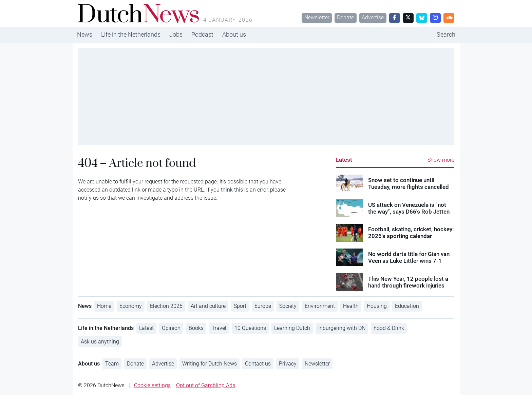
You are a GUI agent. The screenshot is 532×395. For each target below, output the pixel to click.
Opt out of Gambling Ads (206, 385)
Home (104, 306)
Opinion (171, 328)
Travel (219, 328)
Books (196, 328)
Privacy (288, 364)
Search (446, 34)
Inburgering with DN (342, 328)
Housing (377, 306)
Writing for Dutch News (210, 364)
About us (234, 34)
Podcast (202, 34)
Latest (344, 160)
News (85, 34)
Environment (320, 306)
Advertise (373, 17)
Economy (131, 306)
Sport (240, 306)
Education (407, 306)
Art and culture (208, 306)
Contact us (258, 364)
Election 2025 (166, 306)
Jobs (176, 34)
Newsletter (317, 17)
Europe (263, 306)
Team (112, 364)
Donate (345, 17)
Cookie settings (152, 385)
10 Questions (250, 328)
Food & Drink (389, 328)
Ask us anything (100, 342)
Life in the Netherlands (131, 34)
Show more (441, 160)
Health (351, 306)
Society (288, 306)
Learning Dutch (292, 328)
